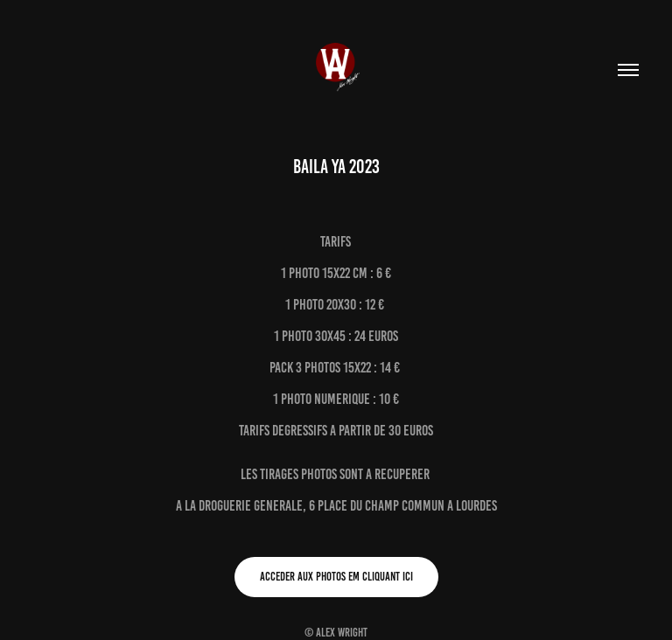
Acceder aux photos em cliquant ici (336, 577)
